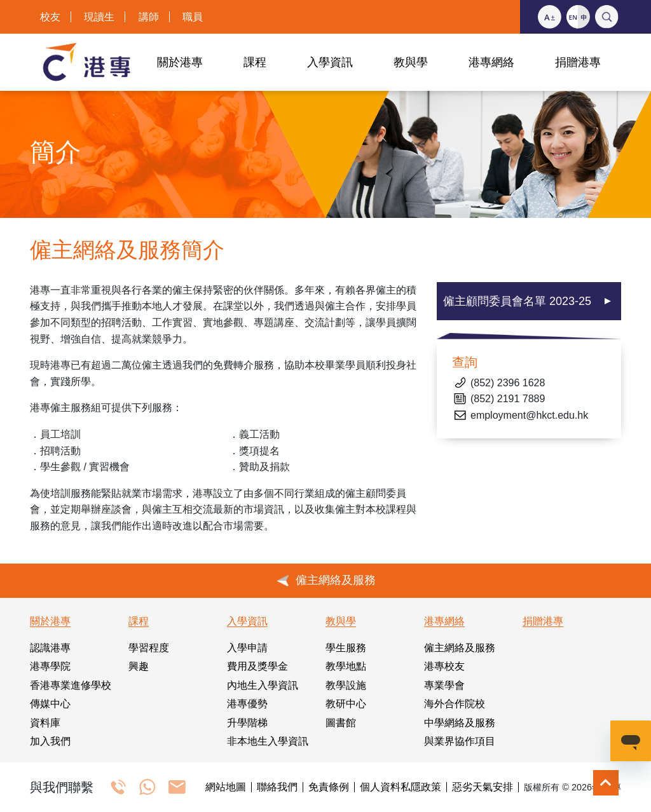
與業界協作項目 (460, 741)
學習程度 (149, 648)
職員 (193, 17)
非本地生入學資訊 (268, 741)
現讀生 (99, 17)
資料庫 (45, 723)
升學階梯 (247, 723)
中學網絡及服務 (460, 723)
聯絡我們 (277, 787)
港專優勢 (247, 704)
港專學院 (50, 666)
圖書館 (341, 723)
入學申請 (247, 648)
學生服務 (346, 648)
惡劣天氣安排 (483, 787)
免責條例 (329, 787)
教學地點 (346, 666)
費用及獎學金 (257, 666)
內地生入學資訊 (263, 685)
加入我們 (50, 741)
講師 (149, 17)
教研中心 (346, 704)
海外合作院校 (455, 704)
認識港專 (50, 648)
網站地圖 (226, 787)
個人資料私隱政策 (401, 787)
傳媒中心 (50, 704)
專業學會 (444, 685)
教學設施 (346, 685)
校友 (50, 17)
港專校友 (444, 666)
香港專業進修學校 (71, 685)
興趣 (139, 666)
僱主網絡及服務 (460, 648)
